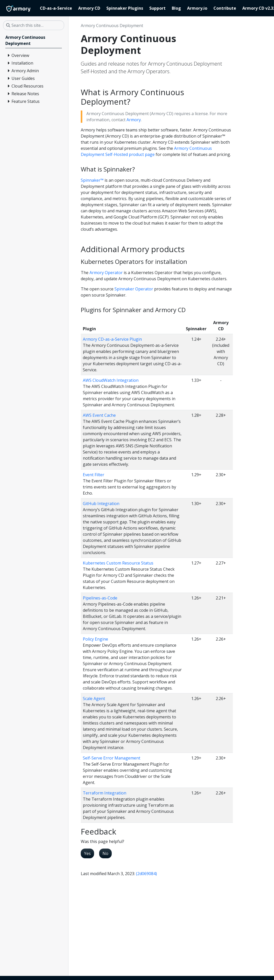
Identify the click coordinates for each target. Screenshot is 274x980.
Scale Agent (94, 699)
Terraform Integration (105, 793)
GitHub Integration (101, 504)
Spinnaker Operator (134, 289)
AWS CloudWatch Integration (111, 380)
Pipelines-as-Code (100, 598)
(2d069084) (146, 874)
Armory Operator (106, 273)
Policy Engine (95, 639)
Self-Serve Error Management (112, 758)
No (105, 853)
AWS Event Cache (99, 415)
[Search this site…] (34, 25)
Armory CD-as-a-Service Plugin (112, 339)
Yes (87, 853)
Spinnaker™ (92, 180)
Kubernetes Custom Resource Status (118, 563)
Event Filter (94, 475)
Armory (134, 120)
